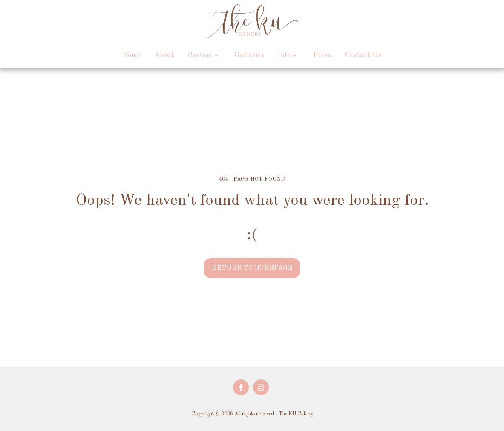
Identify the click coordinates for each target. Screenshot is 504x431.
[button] (204, 56)
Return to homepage (252, 268)
